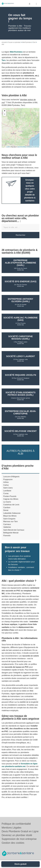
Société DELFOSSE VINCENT (20, 431)
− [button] (5, 114)
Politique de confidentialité (16, 824)
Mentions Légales (11, 828)
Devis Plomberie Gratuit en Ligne (20, 831)
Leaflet (8, 147)
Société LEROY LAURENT (20, 356)
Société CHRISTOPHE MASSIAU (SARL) (20, 338)
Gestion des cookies (13, 843)
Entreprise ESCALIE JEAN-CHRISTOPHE (21, 412)
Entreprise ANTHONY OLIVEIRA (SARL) (21, 300)
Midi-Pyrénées (27, 42)
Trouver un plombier (14, 42)
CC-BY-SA (36, 147)
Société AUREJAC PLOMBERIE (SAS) (21, 319)
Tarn (34, 42)
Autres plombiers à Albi (21, 452)
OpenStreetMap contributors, (25, 147)
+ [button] (5, 111)
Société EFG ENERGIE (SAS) (20, 281)
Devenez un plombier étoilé (17, 835)
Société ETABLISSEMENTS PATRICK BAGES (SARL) (20, 394)
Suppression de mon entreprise (19, 839)
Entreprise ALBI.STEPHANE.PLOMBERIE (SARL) (21, 263)
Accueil (4, 42)
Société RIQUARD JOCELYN (20, 375)
